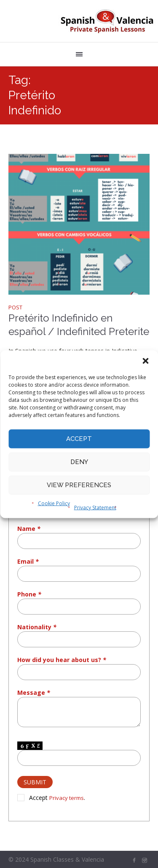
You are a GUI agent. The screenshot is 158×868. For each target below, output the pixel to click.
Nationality (37, 627)
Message (34, 693)
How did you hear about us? (62, 660)
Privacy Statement (95, 507)
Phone (29, 594)
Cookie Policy (54, 503)
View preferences (79, 485)
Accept (79, 439)
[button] (145, 361)
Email (28, 561)
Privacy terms (67, 798)
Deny (79, 462)
